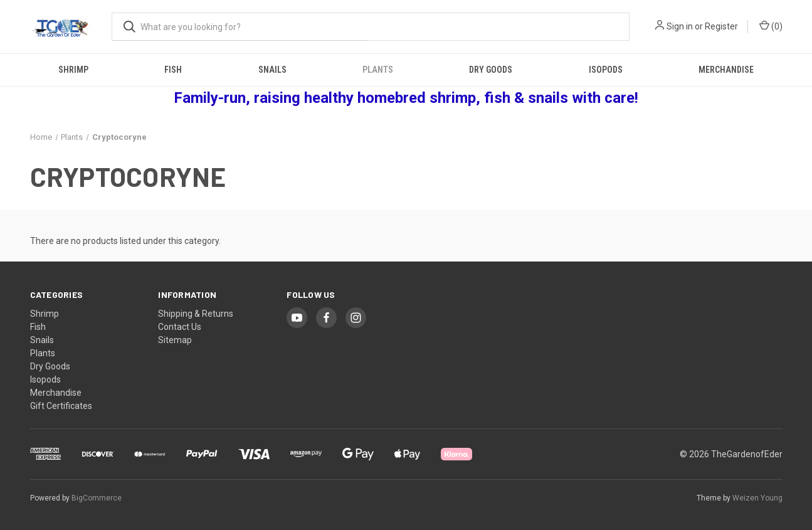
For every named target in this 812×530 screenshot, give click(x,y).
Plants (378, 70)
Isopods (606, 70)
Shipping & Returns (196, 314)
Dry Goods (491, 70)
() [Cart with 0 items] (771, 26)
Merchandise (726, 70)
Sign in (680, 26)
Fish (173, 70)
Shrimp (73, 70)
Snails (272, 70)
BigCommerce (97, 498)
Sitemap (175, 340)
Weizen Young (757, 498)
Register (721, 26)
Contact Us (180, 327)
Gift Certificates (61, 406)
